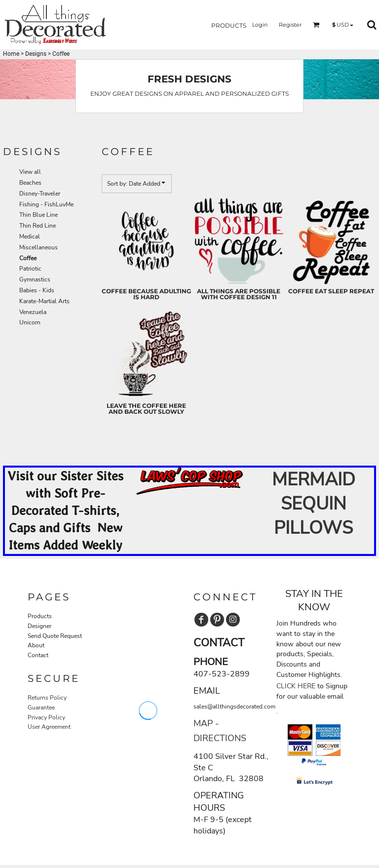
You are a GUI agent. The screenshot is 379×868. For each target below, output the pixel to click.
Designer (39, 626)
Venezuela (33, 312)
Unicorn (30, 322)
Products (40, 616)
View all (30, 172)
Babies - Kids (37, 290)
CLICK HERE (296, 686)
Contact (38, 655)
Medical (30, 237)
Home (11, 54)
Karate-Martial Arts (44, 301)
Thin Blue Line (38, 215)
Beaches (30, 183)
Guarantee (41, 708)
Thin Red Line (38, 226)
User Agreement (49, 727)
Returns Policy (47, 698)
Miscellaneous (38, 247)
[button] (234, 25)
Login (260, 25)
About (36, 645)
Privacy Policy (46, 717)
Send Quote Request (55, 636)
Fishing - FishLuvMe (46, 204)
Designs (36, 54)
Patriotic (30, 269)
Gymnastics (35, 279)
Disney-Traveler (40, 194)
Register (290, 25)
